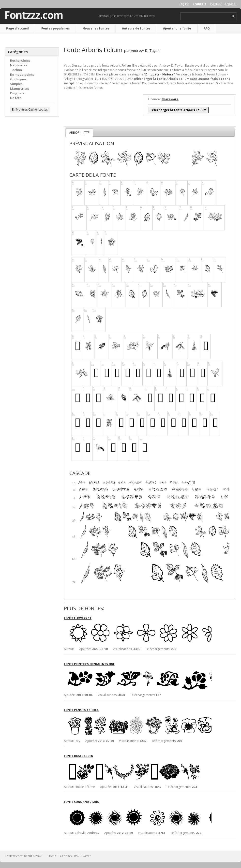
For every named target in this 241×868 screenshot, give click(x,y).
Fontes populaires (56, 28)
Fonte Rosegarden (79, 756)
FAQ (207, 28)
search (233, 16)
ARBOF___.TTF (79, 132)
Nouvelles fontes (96, 28)
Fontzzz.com (34, 15)
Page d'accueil (17, 28)
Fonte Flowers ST (78, 618)
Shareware (170, 99)
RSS (77, 856)
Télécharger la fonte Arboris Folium (178, 110)
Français (200, 4)
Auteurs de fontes (136, 28)
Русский (216, 4)
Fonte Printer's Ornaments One (89, 664)
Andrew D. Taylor (145, 50)
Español (231, 4)
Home (52, 856)
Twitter (86, 856)
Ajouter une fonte (177, 28)
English (184, 4)
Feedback (65, 856)
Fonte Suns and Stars (81, 802)
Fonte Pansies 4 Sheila (81, 710)
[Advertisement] (32, 150)
